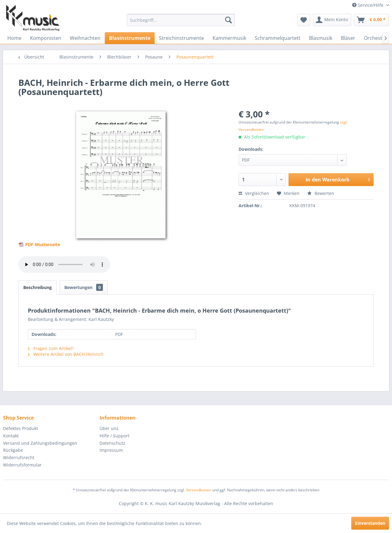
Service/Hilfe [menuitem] (368, 5)
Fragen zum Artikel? (51, 348)
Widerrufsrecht (19, 457)
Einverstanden (370, 523)
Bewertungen (84, 287)
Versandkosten (199, 490)
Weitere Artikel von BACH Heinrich (66, 354)
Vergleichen (254, 193)
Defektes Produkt (21, 428)
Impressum (111, 450)
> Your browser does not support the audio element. (64, 265)
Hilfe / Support (115, 436)
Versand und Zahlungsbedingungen (40, 443)
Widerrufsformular (22, 465)
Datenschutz (112, 443)
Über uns (109, 428)
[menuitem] (181, 20)
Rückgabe (13, 450)
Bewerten (321, 193)
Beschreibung (38, 287)
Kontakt (11, 436)
